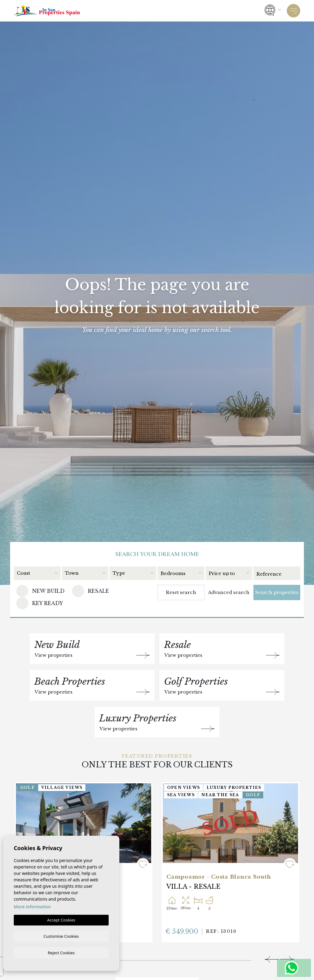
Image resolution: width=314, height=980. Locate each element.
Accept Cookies (61, 919)
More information (32, 906)
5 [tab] (228, 958)
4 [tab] (180, 958)
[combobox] (39, 573)
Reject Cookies (61, 952)
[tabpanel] (230, 862)
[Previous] (272, 959)
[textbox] (37, 573)
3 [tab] (133, 958)
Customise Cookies (61, 936)
